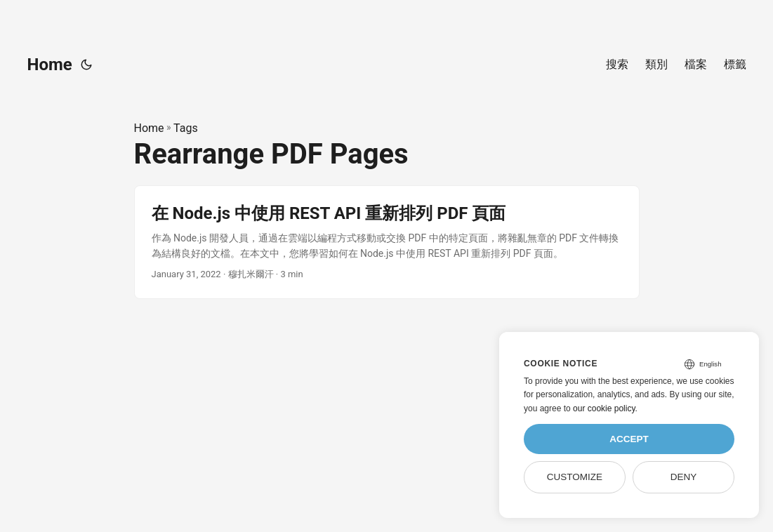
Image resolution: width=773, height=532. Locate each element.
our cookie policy (604, 408)
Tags (186, 128)
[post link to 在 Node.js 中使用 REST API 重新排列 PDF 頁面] (387, 242)
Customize (575, 477)
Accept (629, 439)
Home (50, 65)
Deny (684, 477)
